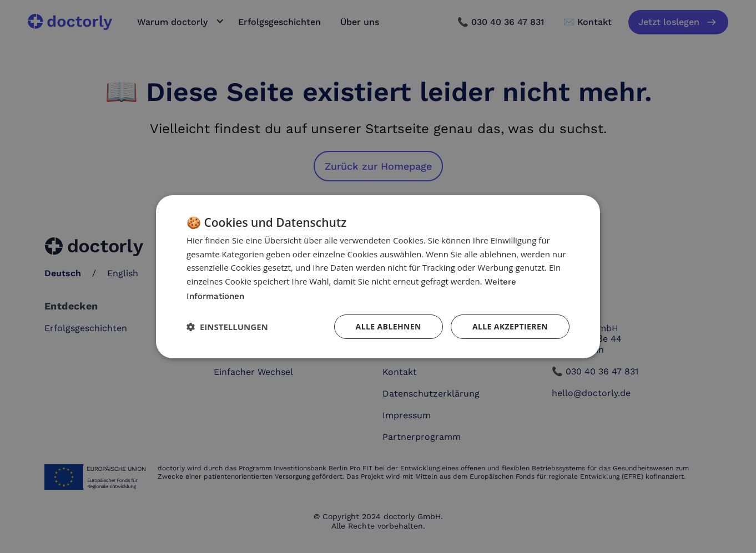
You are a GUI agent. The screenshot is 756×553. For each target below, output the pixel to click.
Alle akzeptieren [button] (510, 326)
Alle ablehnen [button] (389, 326)
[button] (227, 327)
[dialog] (378, 276)
